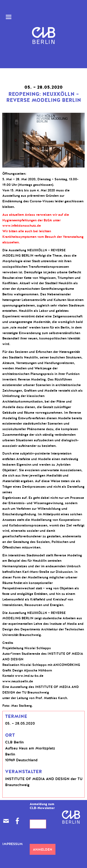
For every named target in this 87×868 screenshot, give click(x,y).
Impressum (13, 844)
